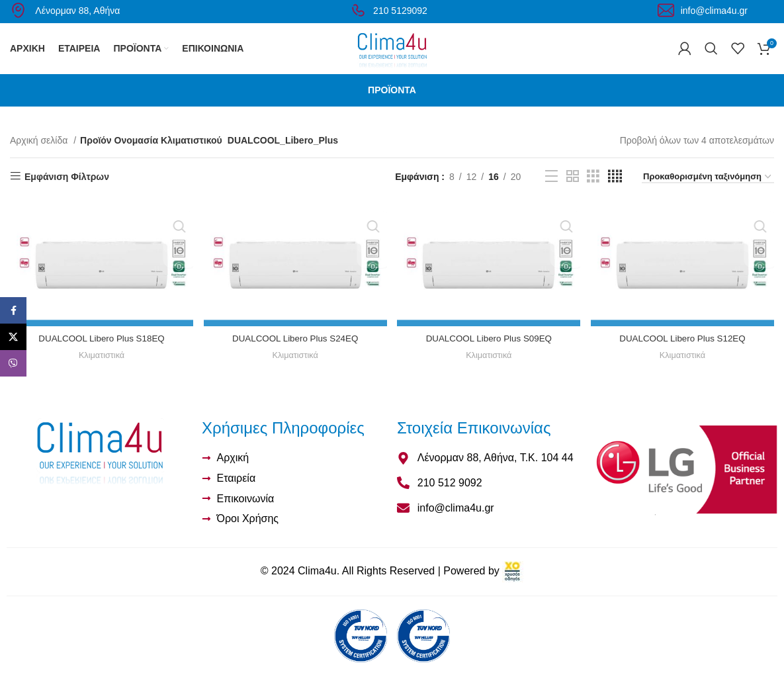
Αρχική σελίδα (40, 156)
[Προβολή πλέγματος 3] (593, 192)
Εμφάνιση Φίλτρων (67, 192)
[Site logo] (392, 56)
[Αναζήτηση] (711, 56)
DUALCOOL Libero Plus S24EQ (295, 352)
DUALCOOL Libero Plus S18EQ (100, 352)
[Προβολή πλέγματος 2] (573, 192)
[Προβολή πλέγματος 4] (615, 192)
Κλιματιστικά (101, 369)
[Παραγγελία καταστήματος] (708, 193)
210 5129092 (389, 11)
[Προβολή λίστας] (551, 192)
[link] (513, 586)
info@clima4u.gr (703, 11)
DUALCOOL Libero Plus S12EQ (683, 352)
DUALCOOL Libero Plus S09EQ (489, 352)
